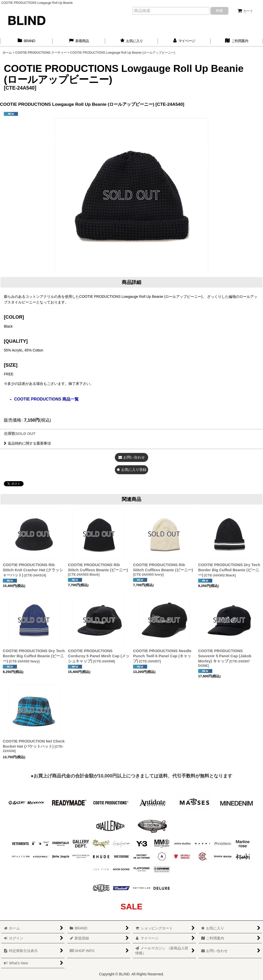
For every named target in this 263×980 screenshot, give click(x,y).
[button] (131, 470)
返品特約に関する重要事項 (27, 443)
